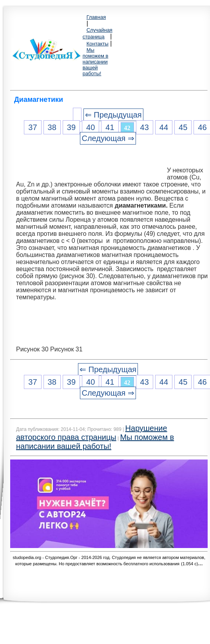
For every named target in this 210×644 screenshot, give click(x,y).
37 (33, 127)
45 (183, 127)
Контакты (98, 44)
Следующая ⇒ (108, 138)
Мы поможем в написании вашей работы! (96, 62)
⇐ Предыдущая (113, 115)
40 (91, 127)
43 (145, 127)
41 (110, 127)
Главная (96, 17)
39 (71, 127)
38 (52, 127)
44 (164, 127)
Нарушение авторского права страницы (92, 433)
